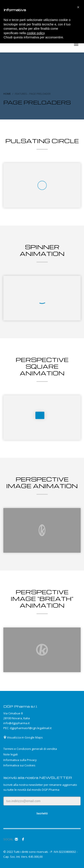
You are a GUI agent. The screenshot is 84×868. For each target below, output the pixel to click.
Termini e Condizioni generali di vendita (30, 749)
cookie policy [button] (36, 33)
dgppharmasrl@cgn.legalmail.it (31, 728)
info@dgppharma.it (16, 723)
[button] (78, 7)
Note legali (11, 754)
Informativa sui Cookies (19, 765)
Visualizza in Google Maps (23, 737)
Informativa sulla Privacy (20, 760)
